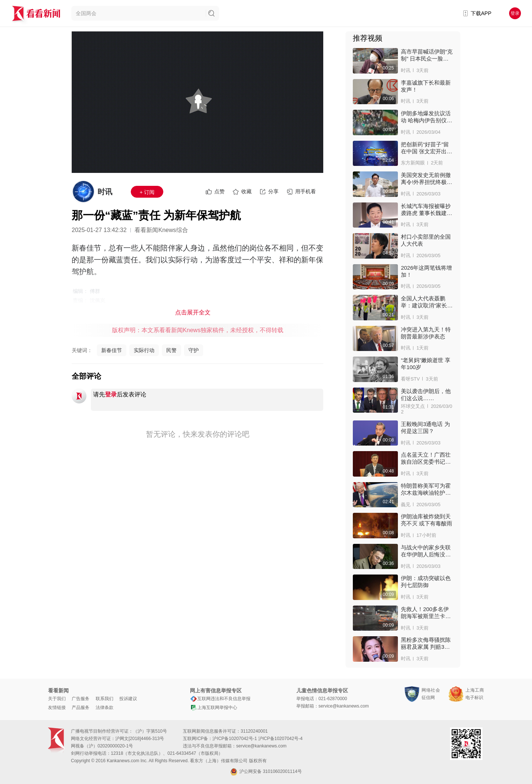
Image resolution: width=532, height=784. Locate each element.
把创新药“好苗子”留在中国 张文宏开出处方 (427, 148)
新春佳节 (112, 350)
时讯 (105, 192)
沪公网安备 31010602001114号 (266, 772)
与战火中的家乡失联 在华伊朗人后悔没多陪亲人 (426, 551)
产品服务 (81, 708)
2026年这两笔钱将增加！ (426, 271)
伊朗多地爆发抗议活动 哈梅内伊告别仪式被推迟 (427, 117)
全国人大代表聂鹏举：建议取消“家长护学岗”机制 (427, 302)
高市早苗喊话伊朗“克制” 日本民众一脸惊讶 (427, 55)
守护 (194, 350)
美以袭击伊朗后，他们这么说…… (426, 395)
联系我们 (105, 699)
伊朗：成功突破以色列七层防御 (426, 582)
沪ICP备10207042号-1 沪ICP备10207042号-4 (257, 739)
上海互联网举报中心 (214, 708)
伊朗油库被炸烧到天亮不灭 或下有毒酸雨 (427, 520)
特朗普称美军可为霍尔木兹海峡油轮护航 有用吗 (426, 489)
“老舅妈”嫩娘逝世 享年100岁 (426, 364)
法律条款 (105, 708)
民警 (171, 350)
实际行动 (144, 350)
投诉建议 (128, 699)
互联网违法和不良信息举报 (220, 699)
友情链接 (57, 708)
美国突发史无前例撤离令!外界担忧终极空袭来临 (427, 179)
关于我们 (57, 699)
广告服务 (81, 699)
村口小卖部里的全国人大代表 (426, 240)
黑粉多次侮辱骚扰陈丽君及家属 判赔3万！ (426, 643)
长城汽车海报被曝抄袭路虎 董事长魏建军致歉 (427, 210)
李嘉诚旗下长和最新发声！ (426, 86)
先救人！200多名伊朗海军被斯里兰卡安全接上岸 (426, 613)
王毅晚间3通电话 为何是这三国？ (425, 427)
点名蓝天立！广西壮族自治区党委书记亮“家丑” (426, 458)
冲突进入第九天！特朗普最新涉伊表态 (426, 333)
